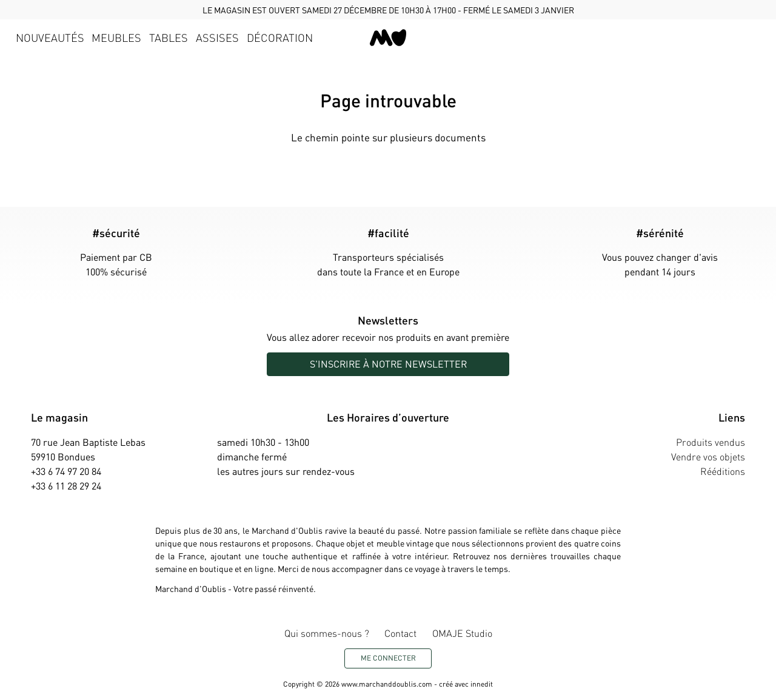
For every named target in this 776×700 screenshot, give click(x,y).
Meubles (116, 37)
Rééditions (723, 471)
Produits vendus (711, 442)
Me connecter (388, 658)
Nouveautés (50, 37)
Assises (217, 37)
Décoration (280, 37)
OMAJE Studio (462, 633)
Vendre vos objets (708, 456)
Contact (400, 633)
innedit (482, 684)
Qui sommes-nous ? (327, 633)
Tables (169, 37)
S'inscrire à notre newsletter (388, 364)
